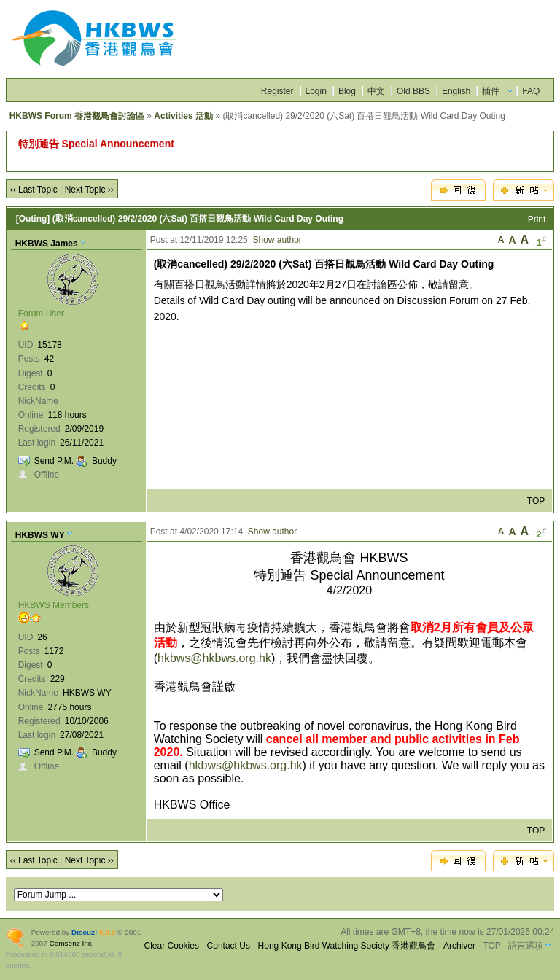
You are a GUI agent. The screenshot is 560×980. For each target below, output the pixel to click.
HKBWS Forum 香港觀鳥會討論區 (77, 116)
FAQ (531, 91)
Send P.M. (54, 461)
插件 (491, 91)
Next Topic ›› (89, 190)
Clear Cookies (172, 946)
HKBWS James (47, 244)
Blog (347, 91)
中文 (376, 91)
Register (277, 91)
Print (537, 219)
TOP (536, 501)
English (456, 91)
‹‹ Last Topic (34, 190)
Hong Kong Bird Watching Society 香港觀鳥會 (347, 946)
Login (316, 91)
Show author (277, 240)
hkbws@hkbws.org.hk (214, 658)
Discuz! (84, 932)
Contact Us (229, 946)
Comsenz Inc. (72, 943)
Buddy (104, 461)
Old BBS (413, 91)
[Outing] (33, 219)
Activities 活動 (183, 116)
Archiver (459, 946)
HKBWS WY (40, 535)
